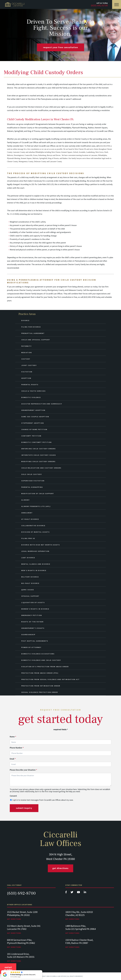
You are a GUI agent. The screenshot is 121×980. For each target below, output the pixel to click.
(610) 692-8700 (21, 893)
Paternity (26, 346)
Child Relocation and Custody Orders (41, 468)
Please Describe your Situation (23, 770)
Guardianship (28, 635)
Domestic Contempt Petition (36, 442)
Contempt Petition (31, 436)
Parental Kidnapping (32, 487)
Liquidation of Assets (33, 602)
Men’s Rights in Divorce (34, 570)
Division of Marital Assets (36, 532)
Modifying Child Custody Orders (38, 461)
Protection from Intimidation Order (41, 686)
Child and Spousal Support (36, 340)
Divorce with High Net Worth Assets (41, 545)
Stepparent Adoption (33, 423)
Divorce (25, 320)
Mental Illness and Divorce (36, 564)
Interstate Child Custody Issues (39, 455)
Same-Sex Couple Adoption (35, 417)
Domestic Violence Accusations (38, 654)
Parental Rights (30, 385)
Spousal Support (30, 596)
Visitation (27, 372)
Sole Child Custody (32, 474)
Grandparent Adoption (33, 410)
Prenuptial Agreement (33, 333)
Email (13, 759)
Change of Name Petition (34, 429)
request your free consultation (61, 47)
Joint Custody (29, 365)
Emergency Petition (32, 615)
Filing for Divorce (31, 327)
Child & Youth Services (34, 391)
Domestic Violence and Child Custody (41, 660)
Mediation (27, 353)
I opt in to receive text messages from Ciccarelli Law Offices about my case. (43, 800)
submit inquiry (24, 808)
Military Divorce (30, 577)
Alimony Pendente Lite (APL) (36, 506)
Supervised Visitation (33, 481)
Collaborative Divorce (33, 526)
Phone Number (17, 748)
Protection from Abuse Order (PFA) (40, 673)
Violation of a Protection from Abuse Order (45, 667)
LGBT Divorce (28, 558)
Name (13, 737)
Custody (26, 359)
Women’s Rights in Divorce (35, 609)
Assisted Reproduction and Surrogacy (42, 404)
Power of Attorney (31, 647)
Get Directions (60, 868)
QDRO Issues (28, 590)
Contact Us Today (8, 968)
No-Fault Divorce (30, 583)
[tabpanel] (31, 918)
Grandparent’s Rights (33, 628)
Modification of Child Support (38, 494)
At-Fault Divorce (30, 519)
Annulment (27, 513)
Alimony (25, 500)
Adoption (26, 378)
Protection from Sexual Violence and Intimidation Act (50, 679)
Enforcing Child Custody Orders (39, 449)
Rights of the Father (32, 622)
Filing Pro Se (28, 538)
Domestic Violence (31, 397)
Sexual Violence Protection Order (40, 692)
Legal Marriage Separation (35, 551)
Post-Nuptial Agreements (35, 641)
